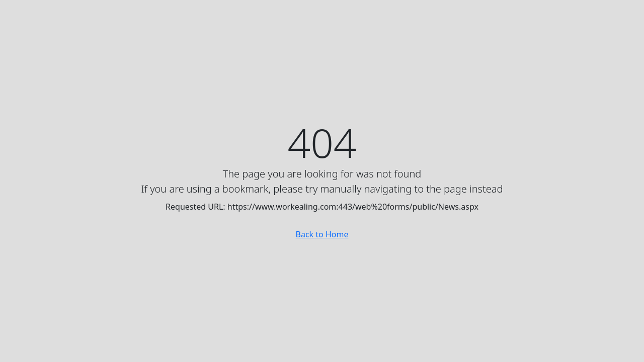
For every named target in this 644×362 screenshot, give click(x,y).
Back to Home (322, 234)
